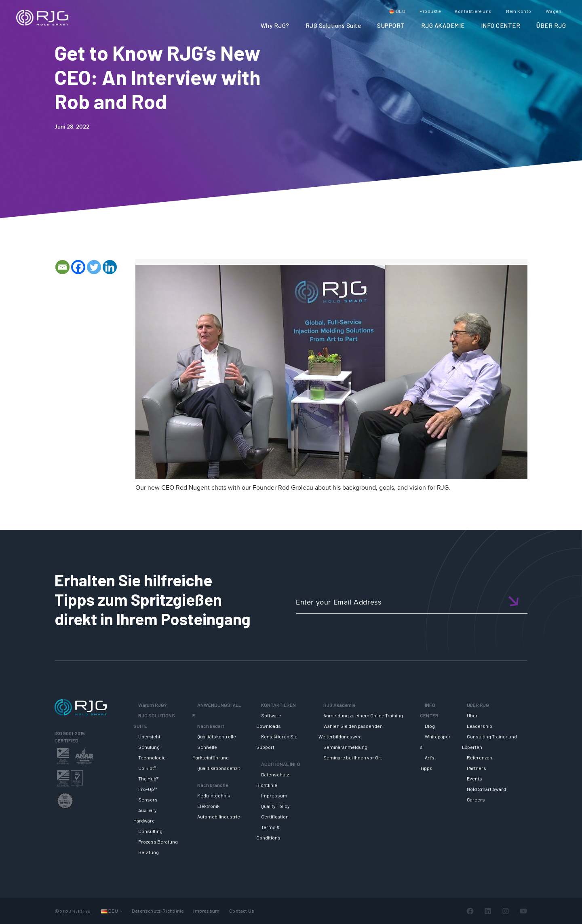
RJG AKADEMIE (443, 25)
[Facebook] (78, 267)
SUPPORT (391, 25)
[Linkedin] (110, 267)
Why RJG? (275, 25)
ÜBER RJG (551, 25)
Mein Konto (519, 11)
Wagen (554, 11)
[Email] (62, 267)
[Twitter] (94, 267)
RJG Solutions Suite (333, 25)
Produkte (430, 11)
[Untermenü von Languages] (121, 911)
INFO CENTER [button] (501, 25)
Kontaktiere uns (473, 11)
